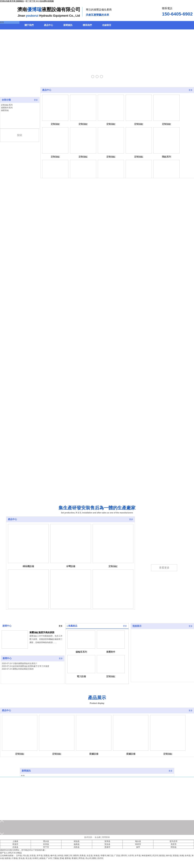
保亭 (138, 847)
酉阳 (94, 858)
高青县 (83, 856)
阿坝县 (174, 847)
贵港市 (107, 847)
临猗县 (77, 844)
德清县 (162, 856)
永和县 (60, 856)
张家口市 (68, 856)
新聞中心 (7, 626)
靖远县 (77, 841)
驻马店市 (174, 841)
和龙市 (15, 844)
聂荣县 (68, 858)
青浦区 (75, 858)
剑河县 (46, 844)
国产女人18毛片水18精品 (11, 853)
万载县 (56, 858)
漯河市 (124, 856)
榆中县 (53, 856)
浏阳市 (76, 856)
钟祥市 (138, 844)
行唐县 (15, 858)
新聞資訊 (26, 771)
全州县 (188, 856)
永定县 (90, 856)
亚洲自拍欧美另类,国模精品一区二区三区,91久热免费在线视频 (27, 1)
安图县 (46, 856)
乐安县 (33, 856)
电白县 (138, 841)
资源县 (176, 856)
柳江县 (110, 856)
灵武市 (100, 858)
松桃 (182, 856)
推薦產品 (73, 626)
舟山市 (88, 858)
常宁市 (46, 847)
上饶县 (15, 841)
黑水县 (46, 841)
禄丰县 (169, 856)
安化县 (22, 858)
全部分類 (6, 100)
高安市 (174, 844)
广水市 (49, 858)
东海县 (96, 856)
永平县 (138, 856)
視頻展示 (137, 626)
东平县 (40, 856)
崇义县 (28, 858)
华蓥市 (103, 856)
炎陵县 (42, 858)
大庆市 (131, 856)
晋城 (62, 858)
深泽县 (107, 841)
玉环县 (19, 856)
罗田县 (81, 858)
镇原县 (8, 858)
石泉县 (15, 847)
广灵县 (117, 856)
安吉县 (107, 844)
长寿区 (35, 858)
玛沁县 (26, 856)
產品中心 (47, 90)
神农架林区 (146, 856)
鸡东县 (77, 847)
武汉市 (155, 856)
